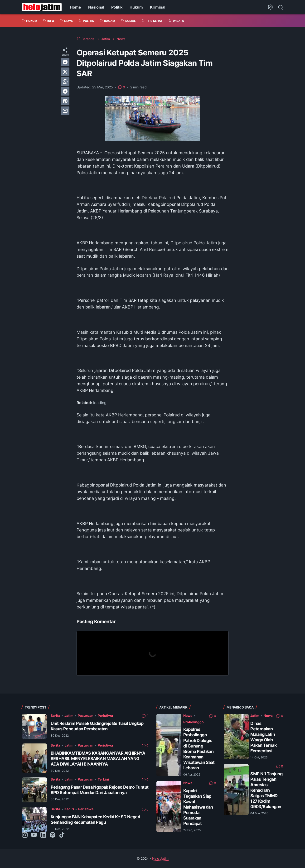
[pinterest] (65, 101)
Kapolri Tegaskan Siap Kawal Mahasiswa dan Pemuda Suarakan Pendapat (198, 807)
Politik (117, 7)
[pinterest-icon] (53, 835)
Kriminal (158, 7)
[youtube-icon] (34, 835)
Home (75, 7)
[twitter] (65, 72)
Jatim (69, 716)
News (188, 716)
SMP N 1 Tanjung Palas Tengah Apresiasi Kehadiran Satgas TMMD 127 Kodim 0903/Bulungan (266, 790)
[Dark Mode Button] (270, 7)
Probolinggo (194, 722)
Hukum (136, 7)
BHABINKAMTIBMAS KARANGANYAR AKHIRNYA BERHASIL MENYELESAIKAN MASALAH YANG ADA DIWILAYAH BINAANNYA (98, 759)
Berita (55, 716)
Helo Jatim (160, 858)
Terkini (103, 779)
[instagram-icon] (25, 835)
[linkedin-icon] (43, 835)
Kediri (69, 809)
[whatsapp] (65, 82)
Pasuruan (86, 716)
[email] (65, 111)
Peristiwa (105, 716)
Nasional (96, 7)
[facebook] (65, 62)
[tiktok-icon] (62, 835)
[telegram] (65, 91)
